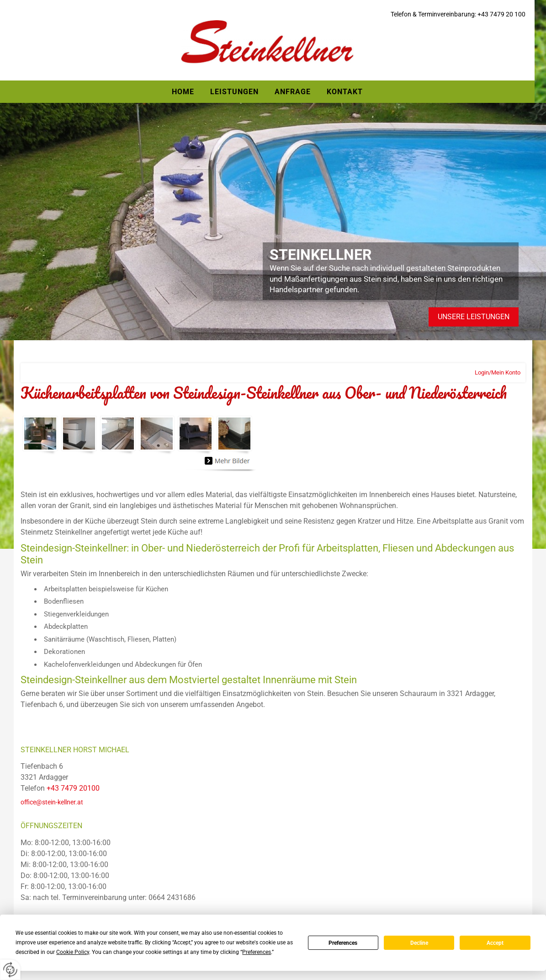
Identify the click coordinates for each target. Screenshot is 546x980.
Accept (495, 943)
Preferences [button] (257, 952)
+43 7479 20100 (73, 788)
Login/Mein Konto (498, 372)
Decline (419, 943)
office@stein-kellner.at (52, 802)
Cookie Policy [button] (73, 952)
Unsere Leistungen (474, 317)
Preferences (343, 943)
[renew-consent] (10, 970)
